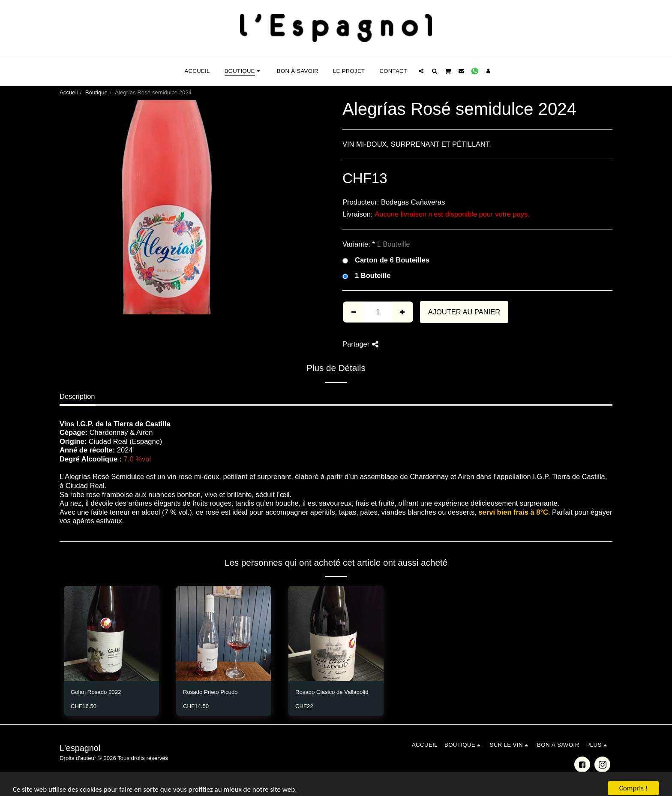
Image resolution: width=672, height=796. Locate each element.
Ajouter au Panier (464, 312)
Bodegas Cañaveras (413, 202)
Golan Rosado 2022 (96, 692)
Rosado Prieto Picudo (210, 692)
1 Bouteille (366, 276)
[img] (111, 633)
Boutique (96, 92)
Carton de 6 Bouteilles (386, 260)
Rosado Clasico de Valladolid (332, 692)
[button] (421, 71)
